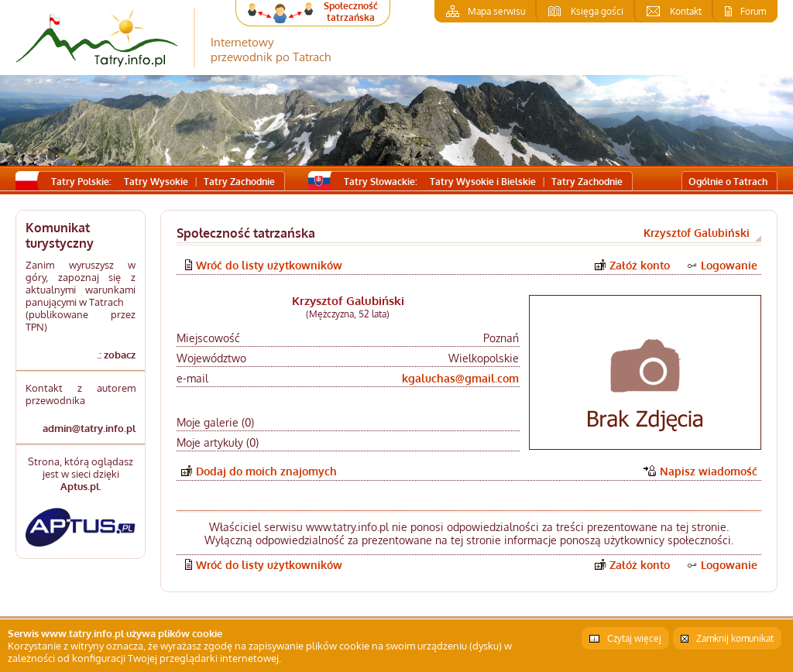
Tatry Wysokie (156, 182)
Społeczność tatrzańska (351, 12)
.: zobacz (116, 355)
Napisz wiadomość (709, 471)
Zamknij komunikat (735, 638)
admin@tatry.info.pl (89, 428)
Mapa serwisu (496, 11)
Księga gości (597, 11)
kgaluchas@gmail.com (460, 378)
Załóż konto (640, 265)
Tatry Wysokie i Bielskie (483, 182)
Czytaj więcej (634, 638)
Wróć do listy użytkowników (269, 265)
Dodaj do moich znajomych (266, 471)
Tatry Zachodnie (239, 182)
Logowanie (729, 265)
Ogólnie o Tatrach (728, 182)
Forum (753, 11)
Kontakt (686, 11)
